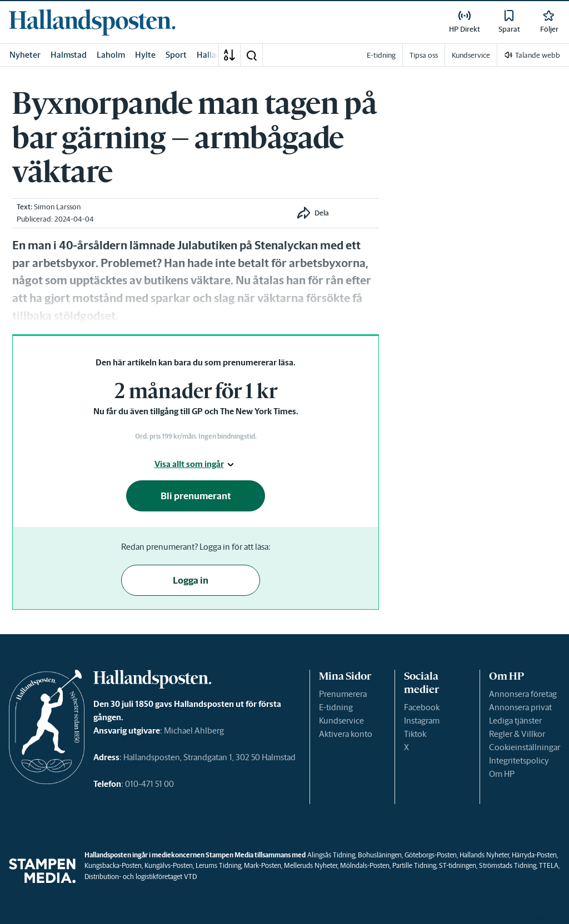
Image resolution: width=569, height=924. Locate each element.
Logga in (191, 580)
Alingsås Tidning (331, 855)
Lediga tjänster (515, 720)
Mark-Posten (263, 865)
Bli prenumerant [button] (196, 496)
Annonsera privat (520, 707)
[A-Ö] (229, 55)
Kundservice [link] (471, 55)
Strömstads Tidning (508, 865)
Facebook (422, 707)
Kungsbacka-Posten (113, 865)
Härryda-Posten (534, 855)
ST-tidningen (458, 865)
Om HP (502, 774)
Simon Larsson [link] (57, 207)
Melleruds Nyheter (311, 865)
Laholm (111, 55)
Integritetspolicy (519, 760)
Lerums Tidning (218, 865)
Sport (176, 55)
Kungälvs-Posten (169, 865)
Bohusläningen (380, 855)
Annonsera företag (523, 694)
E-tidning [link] (381, 55)
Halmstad (69, 55)
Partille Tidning (414, 865)
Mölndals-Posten (365, 865)
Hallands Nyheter (484, 855)
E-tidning (336, 707)
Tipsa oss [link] (424, 55)
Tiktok (415, 734)
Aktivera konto (346, 734)
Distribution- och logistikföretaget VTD (141, 877)
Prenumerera (343, 694)
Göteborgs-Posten (431, 855)
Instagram (422, 720)
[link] (92, 22)
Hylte (145, 55)
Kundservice (341, 720)
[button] (251, 55)
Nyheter (25, 55)
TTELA (549, 865)
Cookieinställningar (525, 747)
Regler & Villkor (517, 734)
